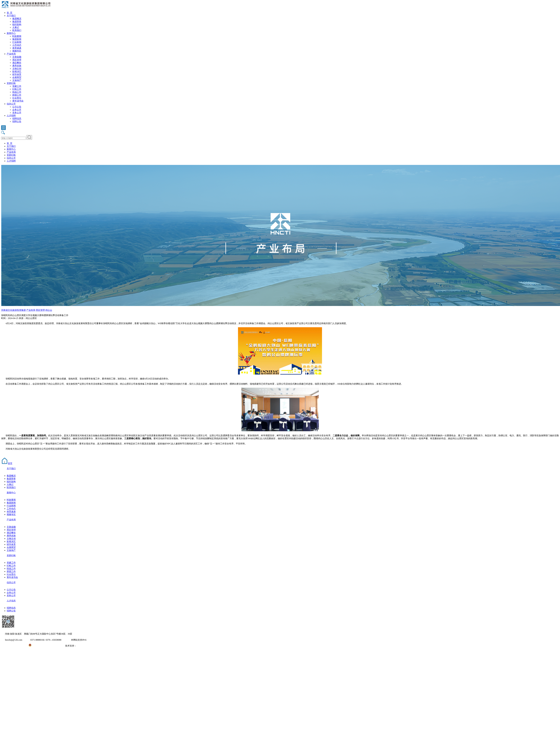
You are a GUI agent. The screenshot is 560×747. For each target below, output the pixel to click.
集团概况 (17, 19)
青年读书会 (18, 101)
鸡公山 (49, 310)
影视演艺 (17, 71)
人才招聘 (11, 116)
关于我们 (11, 16)
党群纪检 (11, 83)
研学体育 (17, 74)
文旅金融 (17, 57)
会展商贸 (17, 77)
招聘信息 (17, 118)
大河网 (80, 646)
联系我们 (17, 30)
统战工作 (17, 92)
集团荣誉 (17, 21)
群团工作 (17, 95)
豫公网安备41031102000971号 (46, 646)
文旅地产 (17, 80)
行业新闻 (17, 42)
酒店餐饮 (17, 63)
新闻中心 (11, 33)
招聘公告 (17, 121)
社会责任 (17, 98)
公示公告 (17, 107)
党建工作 (17, 86)
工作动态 (17, 45)
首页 (7, 463)
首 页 (10, 13)
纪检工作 (17, 89)
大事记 (16, 27)
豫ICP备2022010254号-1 (13, 646)
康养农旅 (17, 66)
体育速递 (17, 48)
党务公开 (17, 113)
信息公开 (11, 104)
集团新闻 (17, 39)
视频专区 (17, 51)
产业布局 (11, 54)
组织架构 (17, 24)
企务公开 (17, 110)
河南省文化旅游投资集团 (13, 310)
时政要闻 (17, 36)
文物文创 (17, 69)
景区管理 (17, 60)
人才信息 (11, 601)
